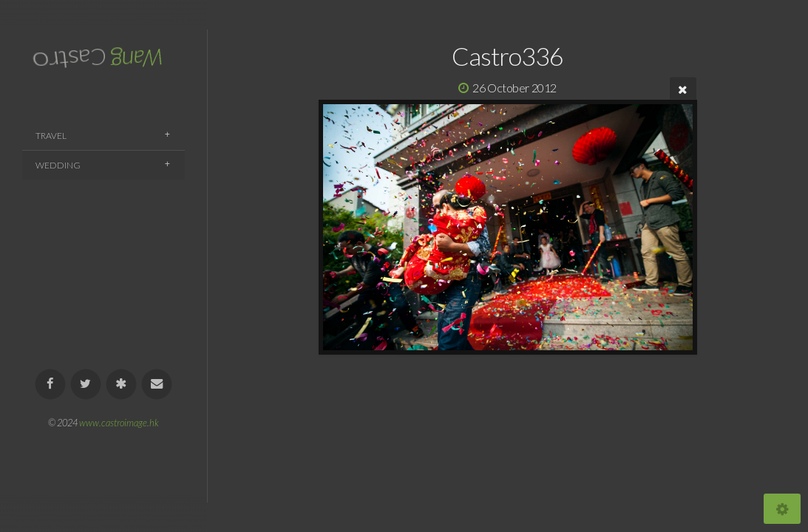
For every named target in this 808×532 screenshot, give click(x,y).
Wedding (58, 165)
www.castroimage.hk (119, 423)
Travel (51, 136)
